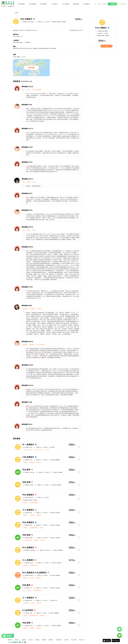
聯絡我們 (51, 640)
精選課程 (44, 640)
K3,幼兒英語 (28, 610)
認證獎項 (24, 640)
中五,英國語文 (28, 495)
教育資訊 (17, 640)
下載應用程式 (59, 640)
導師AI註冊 (82, 640)
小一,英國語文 (28, 598)
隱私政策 (67, 640)
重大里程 (31, 640)
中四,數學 (26, 585)
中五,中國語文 (26, 19)
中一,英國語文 (28, 444)
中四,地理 (26, 482)
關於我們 (10, 640)
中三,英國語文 (28, 547)
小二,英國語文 (28, 510)
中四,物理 (26, 535)
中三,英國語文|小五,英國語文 (34, 573)
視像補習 (37, 640)
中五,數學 (26, 470)
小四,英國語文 (28, 457)
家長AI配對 (74, 640)
